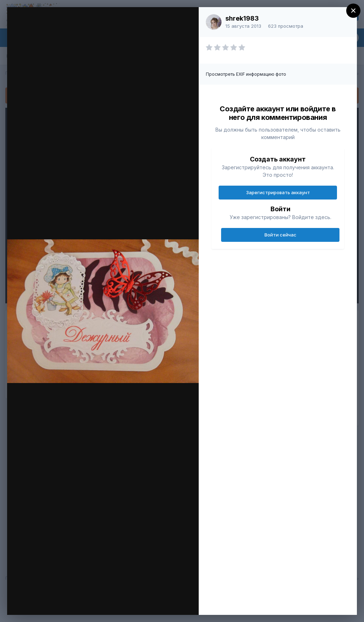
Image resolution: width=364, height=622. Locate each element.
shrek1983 (242, 18)
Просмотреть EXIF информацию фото (246, 74)
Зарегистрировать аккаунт (278, 192)
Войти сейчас (280, 235)
